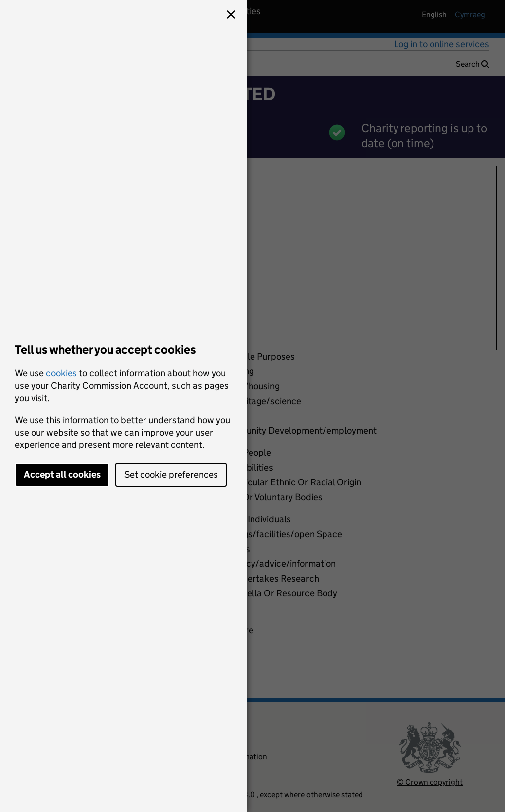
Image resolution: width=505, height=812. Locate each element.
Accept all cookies (62, 474)
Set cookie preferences (171, 474)
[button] (231, 16)
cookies (61, 373)
